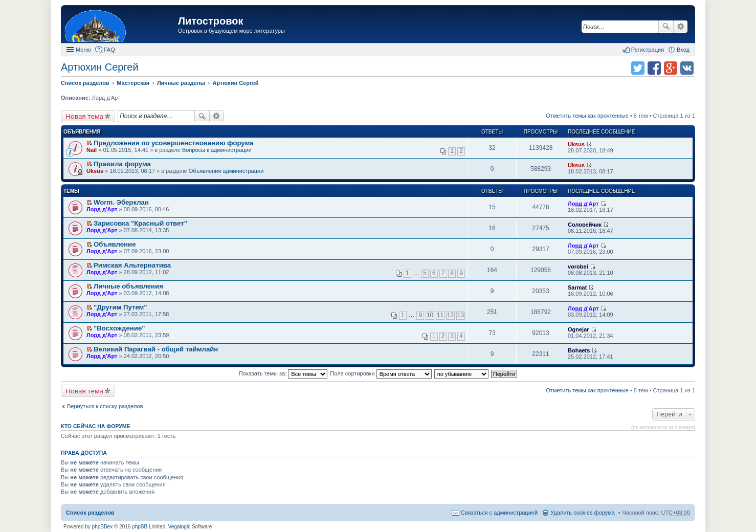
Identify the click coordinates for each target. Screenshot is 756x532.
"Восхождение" (119, 328)
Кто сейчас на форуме (96, 426)
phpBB (140, 527)
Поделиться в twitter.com (638, 68)
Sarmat (577, 287)
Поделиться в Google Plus (671, 68)
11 (440, 315)
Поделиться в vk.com (687, 68)
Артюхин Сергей (100, 67)
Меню (83, 50)
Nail (92, 150)
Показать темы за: (283, 373)
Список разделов (90, 513)
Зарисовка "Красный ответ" (140, 223)
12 (450, 315)
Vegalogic (179, 527)
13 (461, 315)
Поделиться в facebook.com (654, 68)
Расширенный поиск (681, 27)
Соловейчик (585, 225)
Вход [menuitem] (683, 50)
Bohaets (579, 350)
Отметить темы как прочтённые (587, 116)
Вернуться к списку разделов (105, 406)
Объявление (115, 244)
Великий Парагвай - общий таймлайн (156, 349)
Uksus (576, 144)
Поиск (666, 27)
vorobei (578, 267)
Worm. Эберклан (121, 202)
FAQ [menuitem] (109, 50)
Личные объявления (128, 286)
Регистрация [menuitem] (648, 50)
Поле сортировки (381, 373)
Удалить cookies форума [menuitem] (583, 513)
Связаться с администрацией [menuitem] (499, 513)
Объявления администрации (226, 171)
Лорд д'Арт (102, 209)
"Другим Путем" (120, 307)
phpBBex (103, 527)
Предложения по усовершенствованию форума (173, 143)
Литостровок (210, 21)
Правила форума (122, 164)
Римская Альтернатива (132, 265)
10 (430, 315)
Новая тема (84, 116)
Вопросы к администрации (217, 150)
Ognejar (579, 329)
